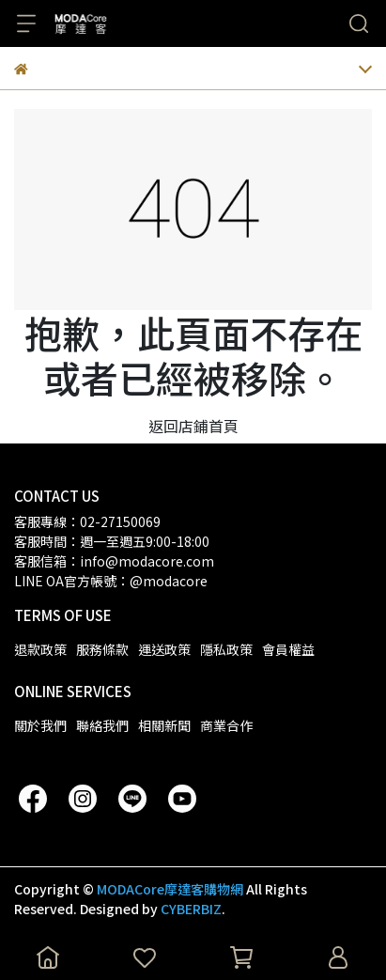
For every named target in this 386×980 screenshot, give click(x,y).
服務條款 (102, 649)
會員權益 (288, 649)
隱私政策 (226, 649)
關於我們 (40, 725)
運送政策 (164, 649)
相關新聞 (164, 725)
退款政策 (40, 649)
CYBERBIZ (191, 909)
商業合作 (226, 725)
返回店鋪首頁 (193, 426)
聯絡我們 (102, 725)
